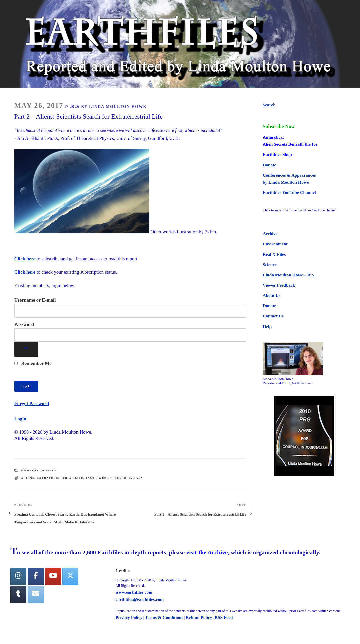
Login (20, 419)
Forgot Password (32, 403)
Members (30, 470)
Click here (25, 259)
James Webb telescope (108, 478)
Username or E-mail (35, 300)
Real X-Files (274, 254)
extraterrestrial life (60, 478)
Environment (275, 244)
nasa (138, 478)
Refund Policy (199, 617)
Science (49, 470)
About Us (272, 295)
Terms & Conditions (164, 617)
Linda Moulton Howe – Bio (288, 275)
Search (269, 105)
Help (267, 327)
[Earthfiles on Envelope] (36, 595)
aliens (28, 478)
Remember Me (33, 363)
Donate (269, 165)
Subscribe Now (279, 126)
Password (24, 324)
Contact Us (273, 316)
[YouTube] (53, 577)
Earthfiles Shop (277, 154)
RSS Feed (224, 617)
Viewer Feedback (279, 285)
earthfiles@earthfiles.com (140, 599)
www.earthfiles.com (134, 592)
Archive (270, 234)
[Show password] (27, 349)
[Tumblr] (18, 595)
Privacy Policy (129, 617)
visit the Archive (207, 552)
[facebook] (36, 577)
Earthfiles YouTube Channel (289, 192)
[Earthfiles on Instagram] (18, 577)
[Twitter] (70, 577)
